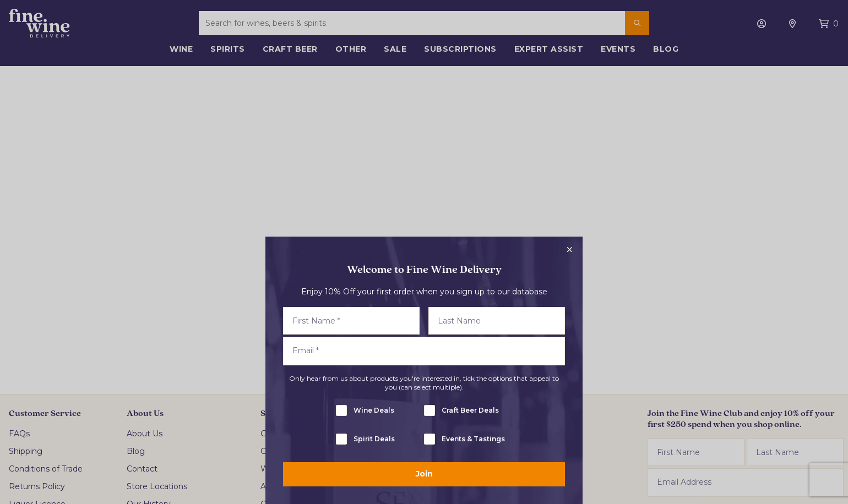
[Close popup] (569, 250)
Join (424, 474)
